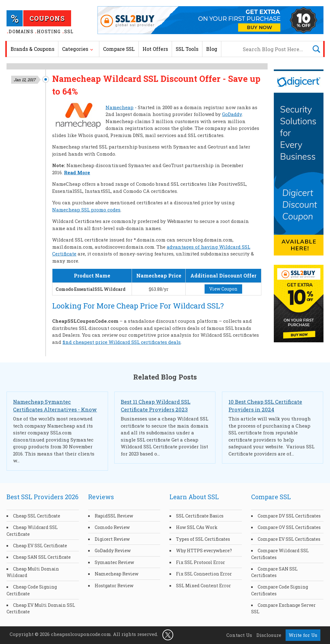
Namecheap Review (117, 574)
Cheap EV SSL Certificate (40, 546)
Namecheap (120, 107)
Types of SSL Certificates (203, 539)
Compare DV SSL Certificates (289, 516)
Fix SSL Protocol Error (201, 562)
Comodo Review (112, 527)
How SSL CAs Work (197, 527)
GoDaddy (232, 114)
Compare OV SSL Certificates (289, 527)
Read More (77, 172)
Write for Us (303, 635)
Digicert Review (112, 539)
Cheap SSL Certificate (37, 516)
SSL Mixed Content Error (203, 586)
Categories (75, 49)
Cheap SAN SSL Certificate (42, 557)
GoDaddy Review (113, 551)
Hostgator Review (114, 586)
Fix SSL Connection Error (204, 574)
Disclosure (269, 635)
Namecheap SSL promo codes (86, 210)
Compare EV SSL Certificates (289, 539)
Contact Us (239, 635)
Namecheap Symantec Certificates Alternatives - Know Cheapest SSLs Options (55, 409)
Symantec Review (114, 562)
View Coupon (223, 289)
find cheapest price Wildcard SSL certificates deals (122, 342)
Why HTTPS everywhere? (204, 551)
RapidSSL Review (114, 516)
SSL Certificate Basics (200, 516)
